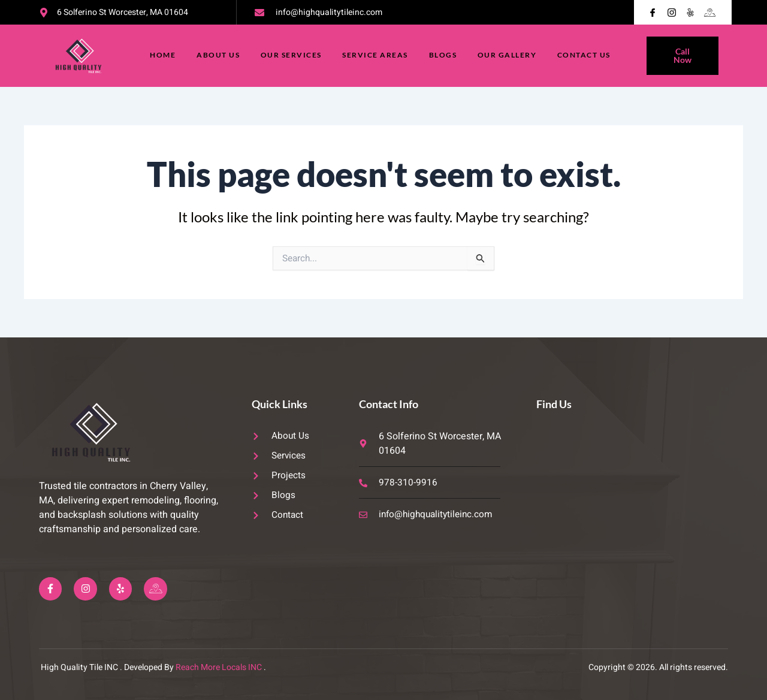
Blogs (444, 55)
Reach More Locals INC (219, 667)
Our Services (291, 55)
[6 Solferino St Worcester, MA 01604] (632, 494)
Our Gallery (509, 55)
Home (161, 55)
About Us (217, 55)
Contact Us (587, 55)
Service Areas (376, 55)
